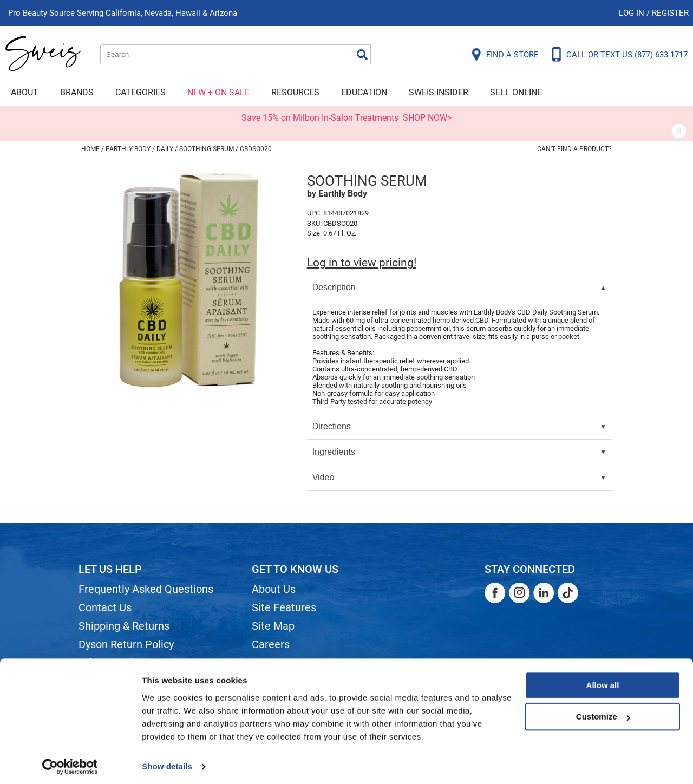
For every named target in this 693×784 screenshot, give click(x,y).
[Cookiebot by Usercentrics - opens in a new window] (70, 763)
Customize (603, 713)
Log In (633, 13)
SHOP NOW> (427, 118)
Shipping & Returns (124, 626)
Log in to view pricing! (362, 263)
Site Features (284, 607)
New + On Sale (218, 92)
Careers (271, 644)
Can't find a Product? (574, 149)
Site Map (273, 626)
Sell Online (516, 92)
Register (670, 13)
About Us (274, 589)
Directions (332, 426)
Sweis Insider (439, 92)
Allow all (603, 681)
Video (323, 477)
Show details (167, 763)
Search (362, 55)
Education (364, 92)
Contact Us (105, 607)
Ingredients (334, 452)
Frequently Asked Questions (146, 589)
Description (334, 287)
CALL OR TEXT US (627, 55)
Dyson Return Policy (126, 644)
